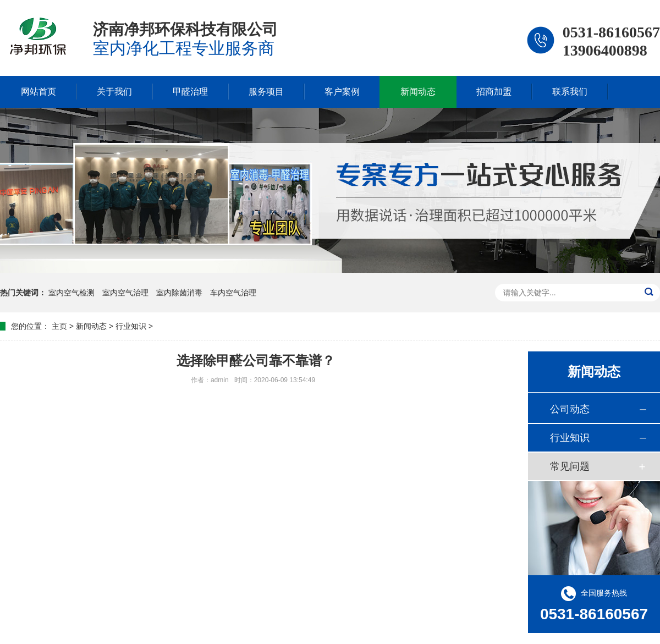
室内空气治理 (127, 293)
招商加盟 (494, 92)
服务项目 (266, 92)
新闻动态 (418, 92)
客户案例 (342, 92)
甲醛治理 (190, 92)
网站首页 (38, 92)
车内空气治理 (233, 293)
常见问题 (570, 466)
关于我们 (114, 92)
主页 (59, 326)
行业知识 (131, 326)
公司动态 (570, 409)
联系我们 (570, 92)
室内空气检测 (73, 293)
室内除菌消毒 (180, 293)
